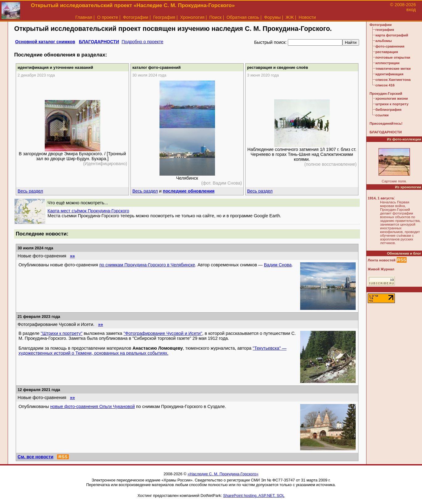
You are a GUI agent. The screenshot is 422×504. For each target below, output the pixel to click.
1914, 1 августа (381, 198)
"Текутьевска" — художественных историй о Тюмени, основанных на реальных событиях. (153, 351)
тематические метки (393, 69)
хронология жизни (392, 98)
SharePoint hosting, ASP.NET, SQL (254, 496)
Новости (307, 17)
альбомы (384, 41)
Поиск (216, 17)
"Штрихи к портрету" (62, 333)
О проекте (108, 17)
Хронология (192, 17)
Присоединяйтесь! (386, 123)
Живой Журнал (381, 269)
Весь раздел (30, 191)
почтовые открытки (393, 57)
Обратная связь (243, 17)
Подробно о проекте (142, 42)
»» (72, 256)
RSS (63, 457)
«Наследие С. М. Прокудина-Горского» (223, 474)
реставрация (387, 52)
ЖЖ (290, 17)
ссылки (382, 115)
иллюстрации (387, 63)
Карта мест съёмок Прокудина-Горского (88, 211)
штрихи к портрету (392, 104)
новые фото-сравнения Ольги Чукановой (93, 406)
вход (411, 10)
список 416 (385, 85)
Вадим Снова (278, 265)
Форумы (272, 17)
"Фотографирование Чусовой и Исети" (163, 333)
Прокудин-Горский (386, 94)
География (164, 17)
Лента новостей (382, 260)
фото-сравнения (390, 46)
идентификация (389, 74)
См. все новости (35, 457)
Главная (84, 17)
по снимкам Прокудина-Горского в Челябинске (147, 265)
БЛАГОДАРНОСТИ (99, 42)
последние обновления (189, 191)
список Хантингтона (393, 80)
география (385, 30)
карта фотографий (392, 35)
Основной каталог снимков (45, 42)
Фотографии (135, 17)
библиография (389, 110)
